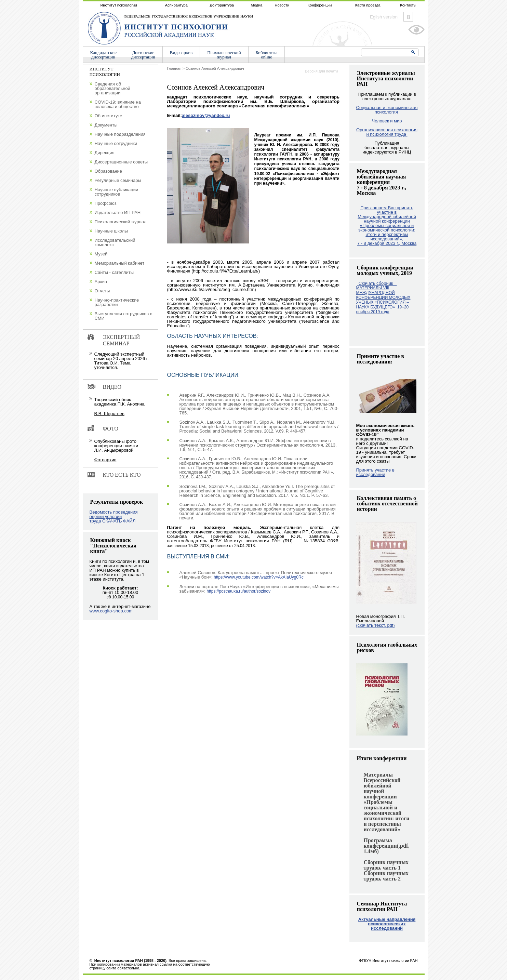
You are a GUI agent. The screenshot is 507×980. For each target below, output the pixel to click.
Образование (109, 171)
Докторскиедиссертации (143, 55)
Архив (101, 282)
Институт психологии (118, 5)
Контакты (408, 5)
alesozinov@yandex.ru (206, 115)
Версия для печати (322, 71)
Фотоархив (105, 460)
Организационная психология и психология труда (387, 132)
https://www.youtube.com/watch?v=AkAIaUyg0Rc (258, 577)
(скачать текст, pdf (376, 625)
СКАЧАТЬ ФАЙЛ (119, 521)
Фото (111, 429)
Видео (112, 387)
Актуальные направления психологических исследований (387, 924)
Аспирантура (176, 5)
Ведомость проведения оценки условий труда (114, 517)
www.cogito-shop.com (111, 611)
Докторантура (222, 5)
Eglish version (384, 17)
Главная (174, 68)
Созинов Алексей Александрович (215, 68)
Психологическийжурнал (224, 55)
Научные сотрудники (116, 143)
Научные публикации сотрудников (117, 192)
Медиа (257, 5)
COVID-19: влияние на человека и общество (118, 104)
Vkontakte (408, 17)
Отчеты (102, 291)
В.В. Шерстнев (109, 414)
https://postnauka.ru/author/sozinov (238, 591)
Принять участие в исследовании (375, 472)
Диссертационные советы (121, 162)
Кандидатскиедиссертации (104, 55)
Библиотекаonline (267, 55)
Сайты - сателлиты (114, 272)
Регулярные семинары (118, 180)
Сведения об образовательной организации (112, 88)
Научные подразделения (120, 134)
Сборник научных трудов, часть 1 (386, 865)
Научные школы (111, 231)
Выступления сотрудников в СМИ (124, 316)
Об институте (109, 116)
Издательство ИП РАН (118, 213)
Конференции (320, 5)
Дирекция (105, 153)
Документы (106, 125)
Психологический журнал (121, 222)
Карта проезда (368, 5)
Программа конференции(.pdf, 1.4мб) (387, 846)
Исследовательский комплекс (115, 242)
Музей (101, 254)
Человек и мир (387, 121)
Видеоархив (181, 52)
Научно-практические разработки (117, 302)
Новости (282, 5)
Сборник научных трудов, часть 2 (386, 876)
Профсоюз (106, 203)
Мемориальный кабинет (120, 263)
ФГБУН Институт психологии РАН (388, 961)
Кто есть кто (122, 475)
